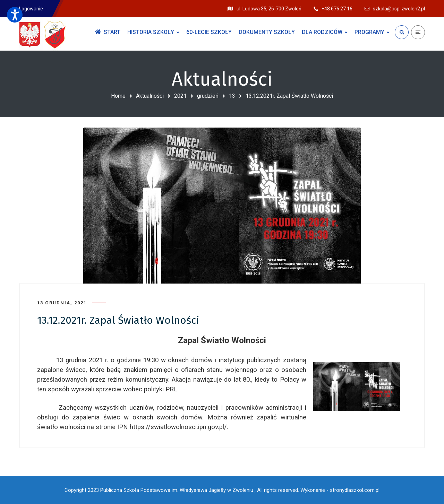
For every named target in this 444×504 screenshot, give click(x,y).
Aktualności (150, 96)
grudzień (208, 96)
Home (118, 96)
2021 (180, 96)
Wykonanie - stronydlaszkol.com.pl (340, 490)
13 (232, 96)
